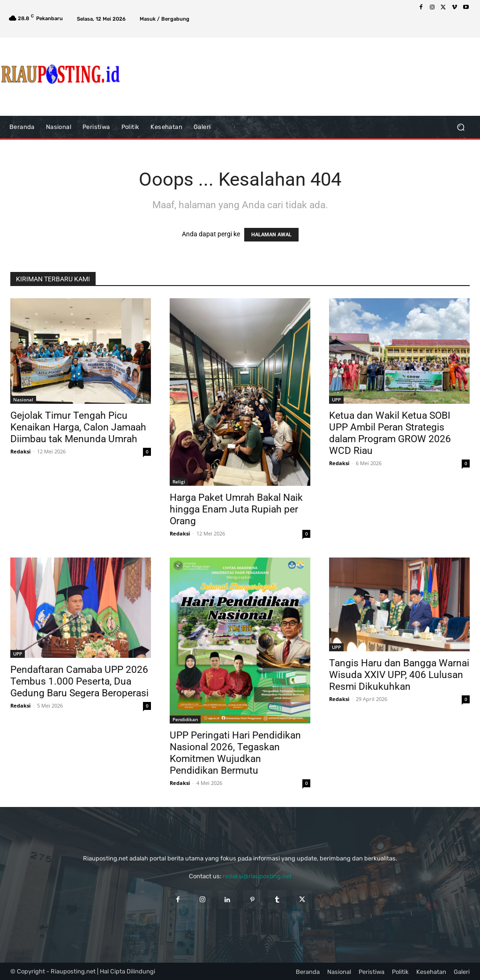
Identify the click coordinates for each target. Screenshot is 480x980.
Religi (179, 482)
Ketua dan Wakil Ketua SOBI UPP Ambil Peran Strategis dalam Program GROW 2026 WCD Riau (390, 433)
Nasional (23, 400)
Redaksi (20, 451)
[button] (461, 127)
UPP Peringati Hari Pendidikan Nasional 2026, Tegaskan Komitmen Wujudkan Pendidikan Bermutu (235, 753)
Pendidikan (185, 719)
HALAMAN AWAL (271, 235)
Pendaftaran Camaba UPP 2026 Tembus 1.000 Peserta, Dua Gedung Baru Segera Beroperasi (79, 681)
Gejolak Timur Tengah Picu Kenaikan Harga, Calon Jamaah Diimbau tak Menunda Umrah (78, 427)
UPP (336, 400)
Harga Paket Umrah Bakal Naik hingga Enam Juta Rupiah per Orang (236, 509)
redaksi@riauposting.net (257, 876)
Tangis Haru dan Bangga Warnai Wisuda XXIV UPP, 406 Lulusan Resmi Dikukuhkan (399, 675)
